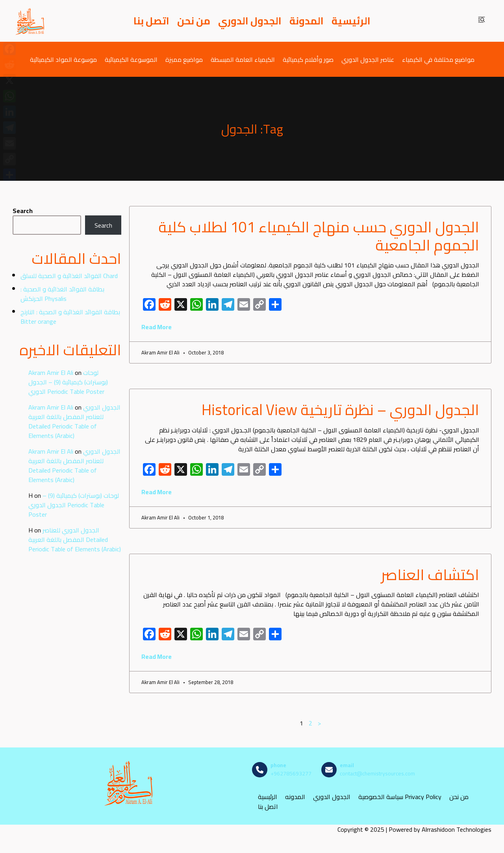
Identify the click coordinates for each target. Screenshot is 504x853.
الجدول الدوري (250, 21)
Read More (157, 327)
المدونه (295, 796)
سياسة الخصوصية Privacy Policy (400, 796)
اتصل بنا (151, 21)
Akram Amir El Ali (51, 373)
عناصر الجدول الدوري (368, 59)
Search (23, 211)
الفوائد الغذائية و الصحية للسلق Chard (69, 276)
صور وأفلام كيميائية (308, 59)
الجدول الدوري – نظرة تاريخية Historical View (340, 410)
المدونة (307, 21)
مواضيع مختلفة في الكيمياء (438, 59)
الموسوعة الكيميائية (131, 59)
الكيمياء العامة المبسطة (243, 59)
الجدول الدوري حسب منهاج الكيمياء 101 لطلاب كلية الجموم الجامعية (319, 236)
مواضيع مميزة (184, 59)
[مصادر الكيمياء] (30, 21)
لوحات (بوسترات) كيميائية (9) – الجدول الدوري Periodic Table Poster (68, 382)
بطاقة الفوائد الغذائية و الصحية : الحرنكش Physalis (62, 294)
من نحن (194, 21)
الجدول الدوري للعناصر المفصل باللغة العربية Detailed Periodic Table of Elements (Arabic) (74, 421)
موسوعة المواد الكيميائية (63, 59)
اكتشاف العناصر (430, 575)
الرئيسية (351, 21)
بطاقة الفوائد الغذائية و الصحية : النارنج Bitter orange (70, 317)
